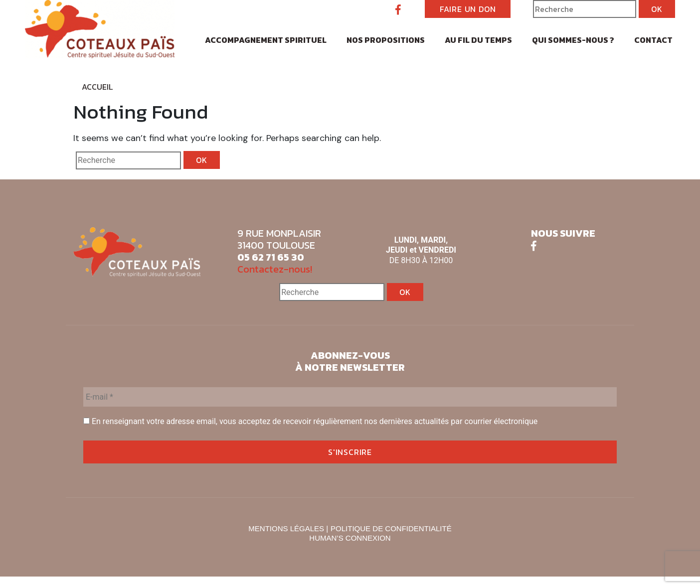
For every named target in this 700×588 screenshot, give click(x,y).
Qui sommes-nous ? (573, 40)
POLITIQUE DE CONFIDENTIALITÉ (391, 528)
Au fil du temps (478, 40)
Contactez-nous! (275, 269)
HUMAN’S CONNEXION (350, 538)
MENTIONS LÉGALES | (288, 528)
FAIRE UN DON (468, 9)
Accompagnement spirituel (266, 40)
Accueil (97, 87)
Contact (653, 40)
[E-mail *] (350, 397)
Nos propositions (386, 40)
